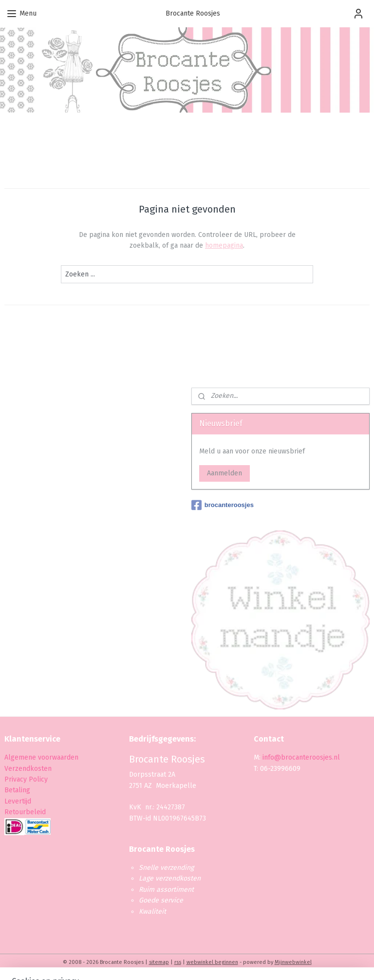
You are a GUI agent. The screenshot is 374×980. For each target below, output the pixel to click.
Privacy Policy (27, 779)
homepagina (224, 245)
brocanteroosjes (223, 505)
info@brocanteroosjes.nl (301, 757)
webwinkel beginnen (212, 962)
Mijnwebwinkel (293, 962)
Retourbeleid (25, 812)
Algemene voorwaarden (41, 757)
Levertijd (18, 801)
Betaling (17, 790)
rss (178, 962)
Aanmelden (224, 473)
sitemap (159, 962)
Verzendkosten (28, 769)
